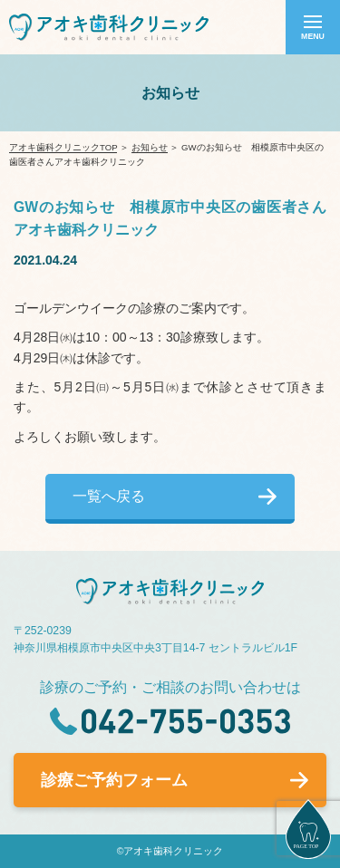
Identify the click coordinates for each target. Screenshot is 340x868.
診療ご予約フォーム (114, 780)
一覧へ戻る (109, 496)
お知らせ (150, 147)
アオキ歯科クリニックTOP (63, 147)
